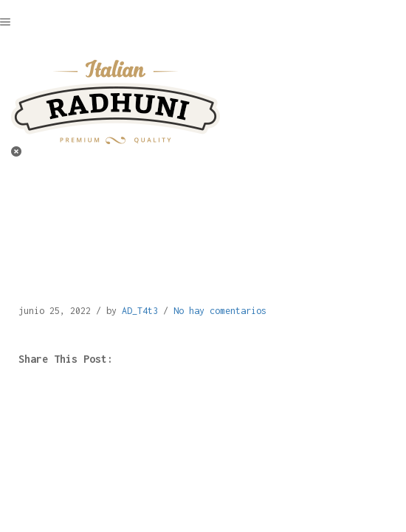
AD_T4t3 (140, 311)
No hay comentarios (220, 311)
